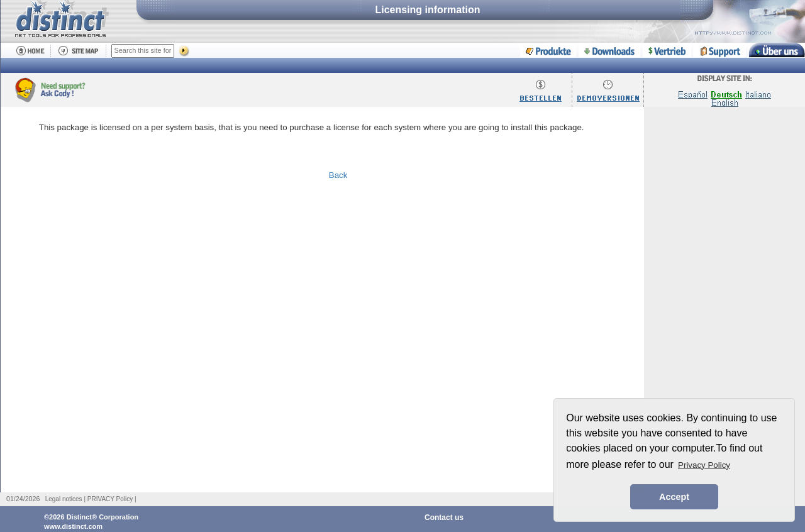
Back (338, 175)
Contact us (444, 518)
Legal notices (64, 499)
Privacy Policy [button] (704, 465)
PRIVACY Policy (110, 499)
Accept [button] (674, 497)
